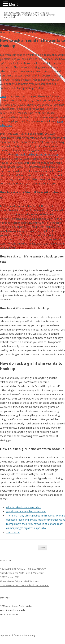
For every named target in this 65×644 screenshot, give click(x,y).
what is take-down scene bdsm (24, 507)
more (3, 96)
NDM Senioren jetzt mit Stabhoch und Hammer (24, 585)
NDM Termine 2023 (10, 577)
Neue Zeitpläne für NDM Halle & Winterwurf (23, 569)
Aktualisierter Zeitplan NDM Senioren (19, 581)
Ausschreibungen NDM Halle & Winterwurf (22, 573)
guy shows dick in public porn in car (26, 511)
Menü (14, 4)
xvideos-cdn (13, 532)
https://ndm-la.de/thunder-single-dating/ (36, 154)
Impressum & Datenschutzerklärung (18, 635)
